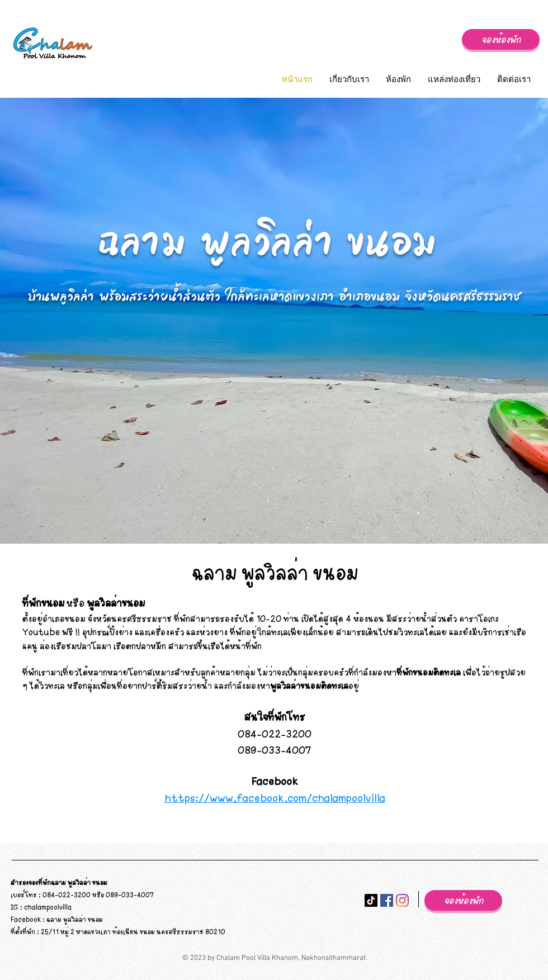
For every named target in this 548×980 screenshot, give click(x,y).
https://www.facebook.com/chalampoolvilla (275, 798)
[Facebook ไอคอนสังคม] (387, 900)
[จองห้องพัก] (501, 39)
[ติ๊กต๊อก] (371, 900)
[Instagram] (402, 900)
